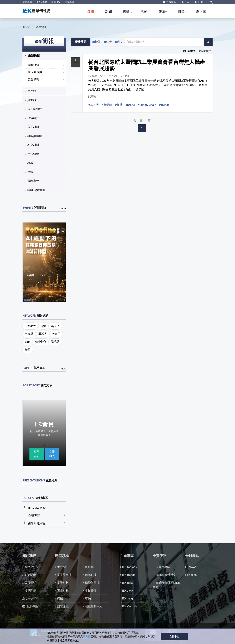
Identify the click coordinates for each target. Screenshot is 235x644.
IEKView (56, 2)
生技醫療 (32, 154)
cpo (27, 342)
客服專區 (171, 2)
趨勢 (126, 12)
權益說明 (37, 454)
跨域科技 (32, 118)
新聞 (109, 12)
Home (27, 27)
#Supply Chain (147, 105)
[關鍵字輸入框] (165, 42)
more (63, 208)
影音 (182, 12)
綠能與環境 (33, 136)
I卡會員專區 (162, 567)
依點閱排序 (205, 51)
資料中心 (40, 342)
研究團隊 (30, 575)
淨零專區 (69, 2)
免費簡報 (33, 79)
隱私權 (87, 637)
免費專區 (27, 2)
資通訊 (30, 100)
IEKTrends (129, 575)
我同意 (174, 636)
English (192, 575)
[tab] (44, 56)
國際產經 (32, 181)
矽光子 (56, 334)
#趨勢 (119, 105)
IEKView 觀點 (37, 508)
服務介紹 (30, 567)
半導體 (30, 91)
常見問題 (30, 591)
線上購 (201, 12)
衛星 (28, 350)
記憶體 (55, 342)
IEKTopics (42, 2)
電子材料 (32, 127)
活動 (144, 12)
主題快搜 (32, 55)
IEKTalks (128, 583)
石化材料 (32, 145)
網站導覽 (32, 598)
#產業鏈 (107, 105)
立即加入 (52, 454)
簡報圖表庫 (35, 72)
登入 (186, 2)
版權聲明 (30, 583)
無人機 (55, 326)
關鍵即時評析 (36, 523)
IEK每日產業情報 (166, 575)
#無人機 (93, 105)
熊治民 (92, 96)
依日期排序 (189, 51)
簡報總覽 (33, 65)
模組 (91, 12)
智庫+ (163, 12)
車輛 (29, 172)
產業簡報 (41, 27)
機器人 (43, 334)
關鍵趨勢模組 (35, 190)
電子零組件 (33, 109)
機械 (29, 163)
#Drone (130, 105)
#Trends (164, 105)
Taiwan (192, 567)
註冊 (200, 2)
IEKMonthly (130, 606)
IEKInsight (129, 598)
